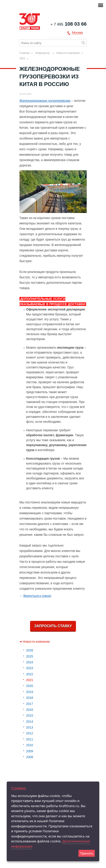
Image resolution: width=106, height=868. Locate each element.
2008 (30, 757)
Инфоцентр (43, 53)
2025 (30, 656)
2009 (30, 751)
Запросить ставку (53, 626)
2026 (30, 650)
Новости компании (68, 53)
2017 (30, 704)
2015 (30, 715)
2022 (30, 674)
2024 (30, 662)
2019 (30, 692)
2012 (30, 733)
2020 (30, 686)
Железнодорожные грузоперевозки (45, 101)
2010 (30, 745)
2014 (30, 722)
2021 (23, 58)
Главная (25, 53)
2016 (30, 710)
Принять (87, 853)
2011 (30, 739)
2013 (30, 727)
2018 (30, 698)
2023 (30, 668)
